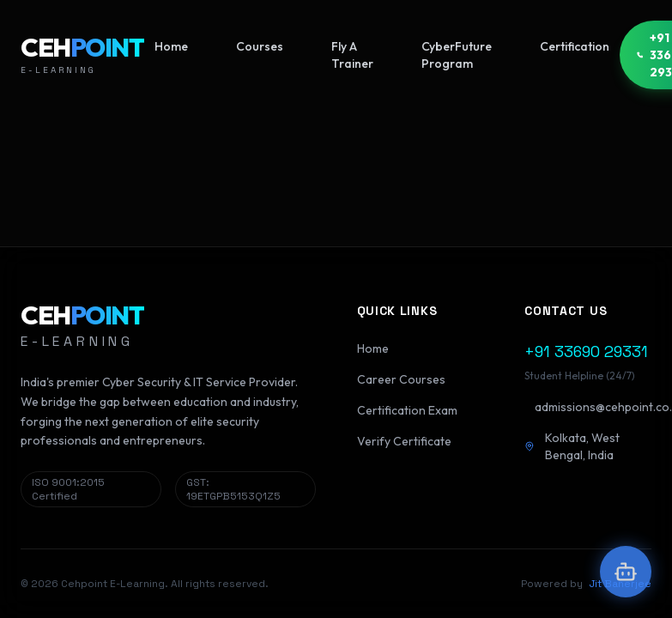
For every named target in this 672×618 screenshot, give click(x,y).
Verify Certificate (404, 441)
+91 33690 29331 (586, 351)
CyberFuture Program (457, 55)
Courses (260, 46)
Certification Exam (407, 410)
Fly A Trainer (352, 55)
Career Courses (401, 379)
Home (171, 46)
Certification (575, 46)
